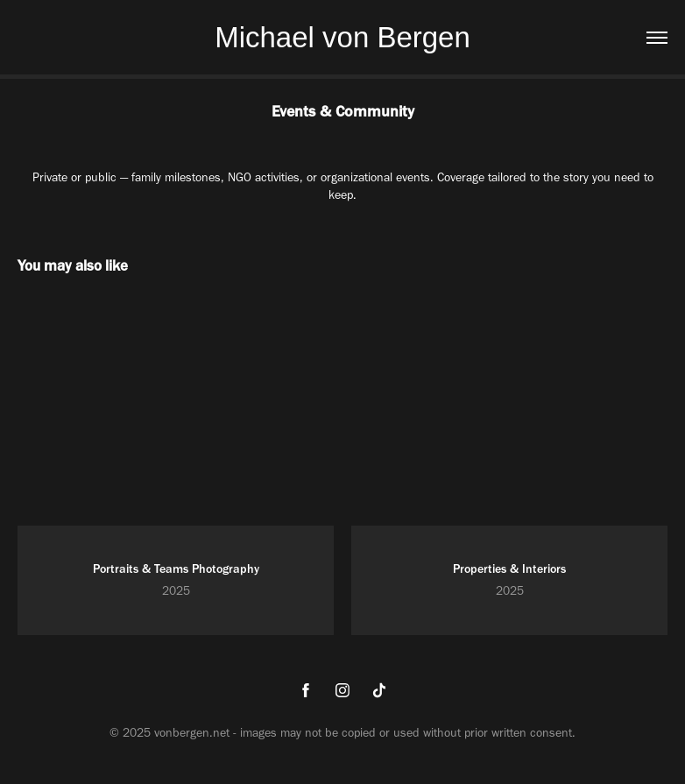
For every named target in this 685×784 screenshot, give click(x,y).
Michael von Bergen (342, 37)
